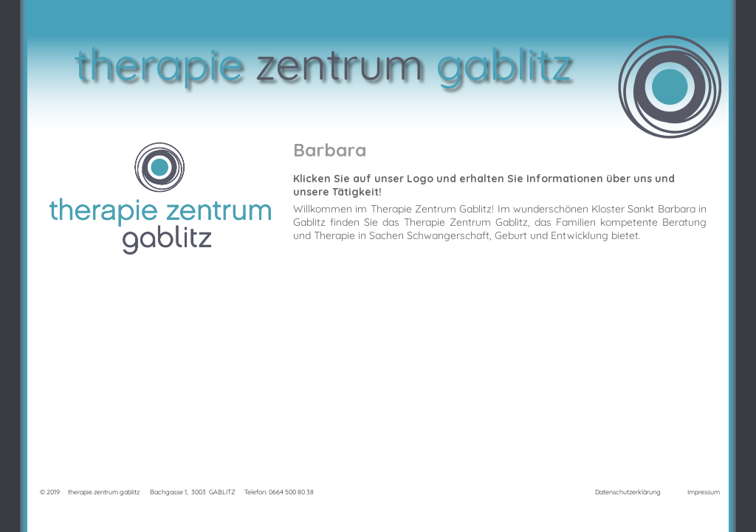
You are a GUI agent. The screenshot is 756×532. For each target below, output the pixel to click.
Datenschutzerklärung (628, 492)
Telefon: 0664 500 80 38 (279, 492)
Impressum (704, 492)
